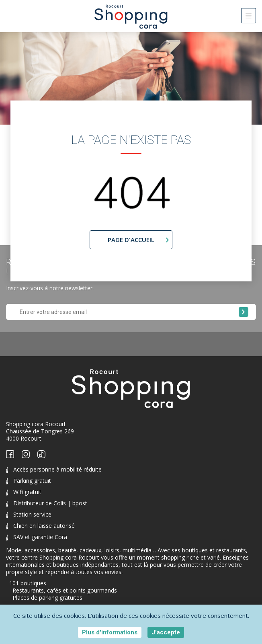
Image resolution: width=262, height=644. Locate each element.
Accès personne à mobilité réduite (54, 469)
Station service (29, 514)
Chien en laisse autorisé (40, 526)
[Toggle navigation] (249, 16)
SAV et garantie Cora (37, 537)
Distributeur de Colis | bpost (47, 503)
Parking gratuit (29, 481)
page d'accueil (131, 240)
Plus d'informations (110, 632)
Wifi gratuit (24, 492)
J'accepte (166, 632)
